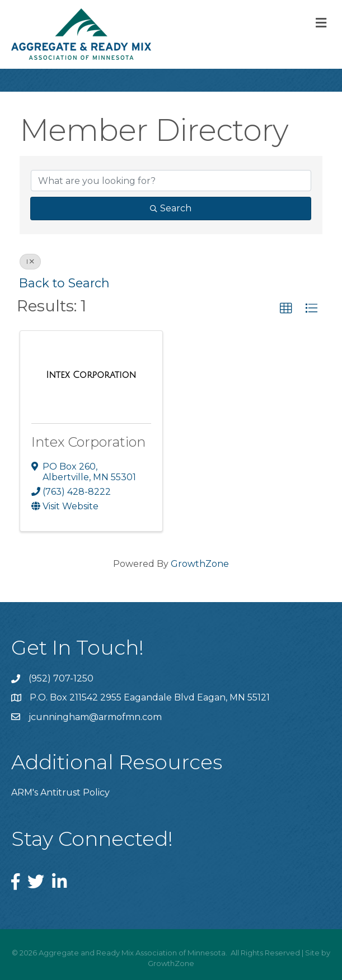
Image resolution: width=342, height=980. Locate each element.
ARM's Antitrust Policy (60, 792)
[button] (286, 309)
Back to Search (64, 283)
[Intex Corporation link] (91, 375)
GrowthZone (200, 564)
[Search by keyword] (171, 181)
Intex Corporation (88, 442)
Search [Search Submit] (171, 208)
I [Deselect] (30, 261)
